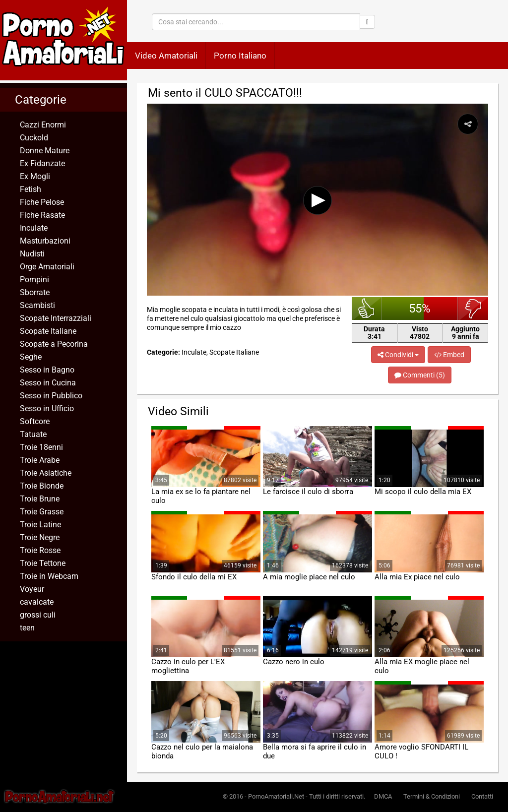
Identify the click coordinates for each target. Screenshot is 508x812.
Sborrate (35, 292)
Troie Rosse (40, 550)
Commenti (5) (420, 375)
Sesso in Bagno (47, 370)
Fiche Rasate (42, 215)
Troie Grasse (42, 512)
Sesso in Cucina (48, 383)
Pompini (34, 280)
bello (367, 309)
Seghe (31, 357)
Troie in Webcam (49, 576)
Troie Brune (40, 499)
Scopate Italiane (48, 331)
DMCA (383, 796)
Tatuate (33, 434)
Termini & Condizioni (432, 796)
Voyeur (32, 589)
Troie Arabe (40, 460)
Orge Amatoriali (47, 267)
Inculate (34, 228)
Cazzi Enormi (43, 125)
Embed (449, 355)
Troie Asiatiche (46, 473)
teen (27, 628)
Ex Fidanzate (42, 163)
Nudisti (32, 254)
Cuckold (34, 138)
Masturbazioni (45, 241)
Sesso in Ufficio (47, 408)
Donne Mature (45, 151)
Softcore (35, 421)
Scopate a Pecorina (54, 344)
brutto (473, 309)
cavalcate (37, 602)
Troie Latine (40, 525)
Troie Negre (40, 537)
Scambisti (37, 305)
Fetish (31, 189)
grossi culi (38, 615)
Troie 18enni (41, 447)
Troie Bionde (42, 486)
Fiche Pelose (42, 202)
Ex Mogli (35, 176)
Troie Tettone (43, 563)
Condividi (398, 355)
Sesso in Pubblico (51, 396)
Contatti (482, 796)
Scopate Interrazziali (56, 318)
